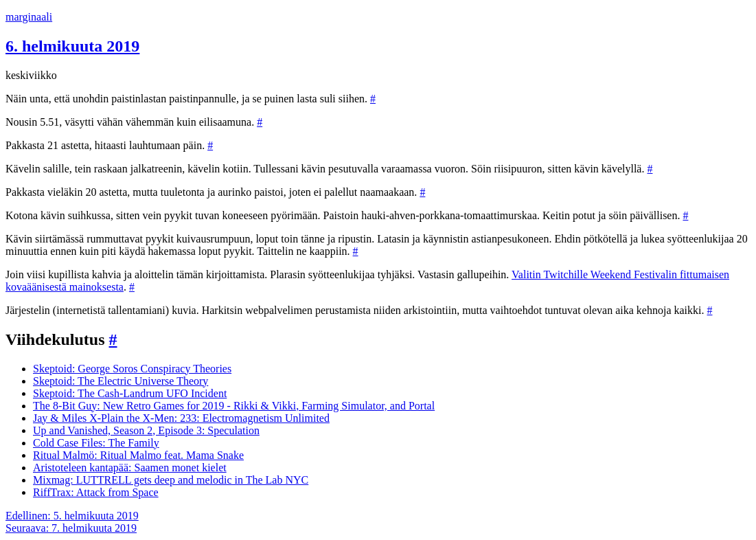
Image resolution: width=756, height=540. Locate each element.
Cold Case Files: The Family (96, 443)
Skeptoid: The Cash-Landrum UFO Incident (130, 393)
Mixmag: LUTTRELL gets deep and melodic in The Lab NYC (171, 480)
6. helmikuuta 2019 (72, 46)
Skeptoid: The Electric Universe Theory (121, 381)
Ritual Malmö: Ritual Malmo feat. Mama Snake (138, 455)
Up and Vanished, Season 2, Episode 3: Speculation (146, 430)
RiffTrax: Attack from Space (96, 492)
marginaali (29, 17)
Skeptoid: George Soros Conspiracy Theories (132, 369)
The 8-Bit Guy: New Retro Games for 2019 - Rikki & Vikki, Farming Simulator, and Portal (234, 406)
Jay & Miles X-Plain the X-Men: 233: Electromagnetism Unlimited (181, 418)
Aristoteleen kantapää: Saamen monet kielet (130, 468)
